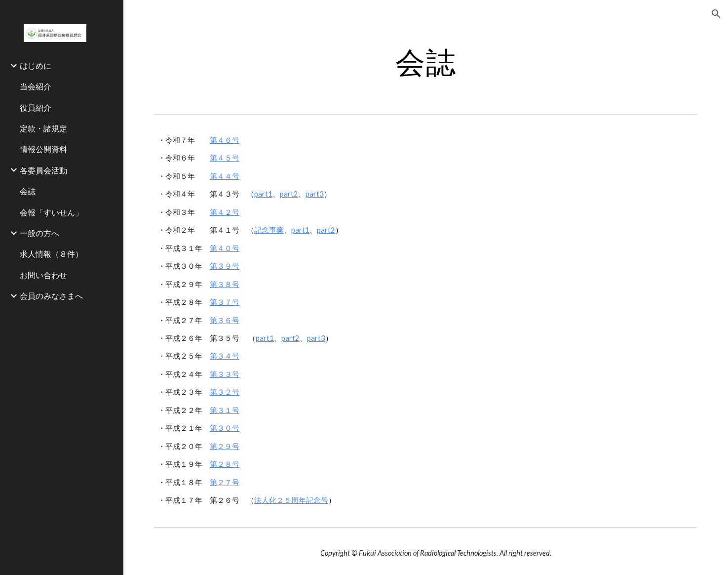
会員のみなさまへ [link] (51, 296)
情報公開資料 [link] (43, 149)
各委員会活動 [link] (43, 170)
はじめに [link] (36, 65)
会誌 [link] (28, 191)
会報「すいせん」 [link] (51, 212)
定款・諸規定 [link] (43, 128)
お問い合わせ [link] (43, 275)
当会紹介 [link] (36, 86)
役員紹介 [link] (36, 107)
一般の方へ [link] (39, 233)
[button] (716, 14)
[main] (426, 62)
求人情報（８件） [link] (51, 254)
